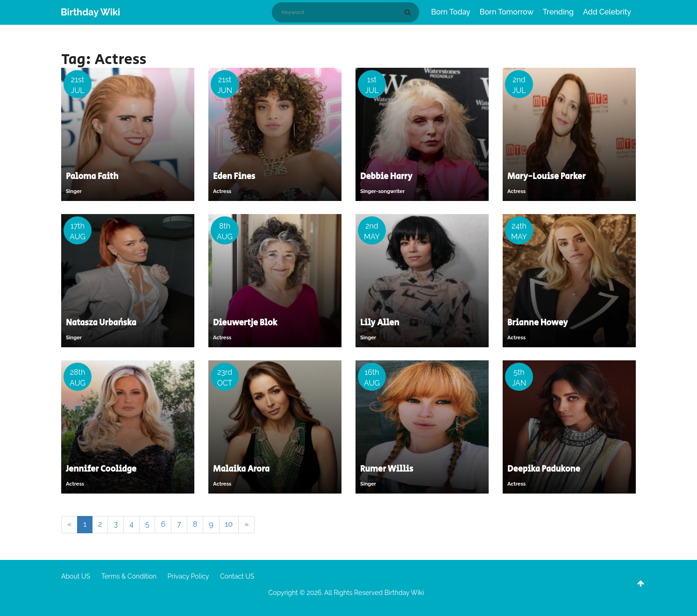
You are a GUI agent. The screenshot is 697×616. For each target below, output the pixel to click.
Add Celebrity (607, 12)
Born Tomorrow (507, 12)
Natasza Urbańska (101, 323)
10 (229, 524)
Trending (558, 12)
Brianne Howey (537, 323)
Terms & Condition (129, 576)
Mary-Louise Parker (546, 177)
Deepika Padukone (544, 469)
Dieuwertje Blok (245, 323)
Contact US (237, 576)
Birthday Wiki (90, 12)
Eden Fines (234, 177)
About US (76, 576)
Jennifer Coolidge (101, 469)
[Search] (409, 12)
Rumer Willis (387, 469)
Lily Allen (380, 323)
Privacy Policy (188, 576)
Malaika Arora (241, 469)
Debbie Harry (386, 177)
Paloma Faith (92, 177)
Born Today (451, 12)
